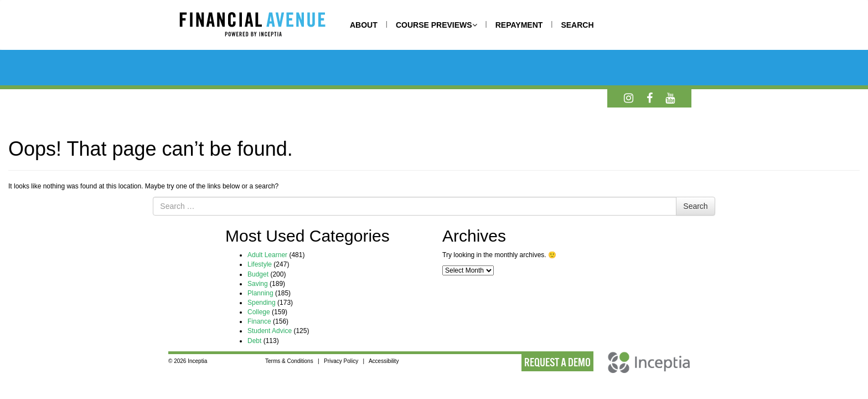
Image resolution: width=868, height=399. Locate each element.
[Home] (263, 26)
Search (695, 206)
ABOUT (364, 25)
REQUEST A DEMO (557, 362)
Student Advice (270, 331)
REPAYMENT (519, 25)
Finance (259, 321)
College (259, 312)
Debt (254, 341)
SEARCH (577, 25)
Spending (262, 303)
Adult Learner (267, 255)
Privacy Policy (341, 361)
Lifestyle (260, 264)
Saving (258, 284)
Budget (258, 274)
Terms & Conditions (289, 361)
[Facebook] (650, 98)
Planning (260, 293)
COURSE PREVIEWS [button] (436, 25)
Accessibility (384, 361)
